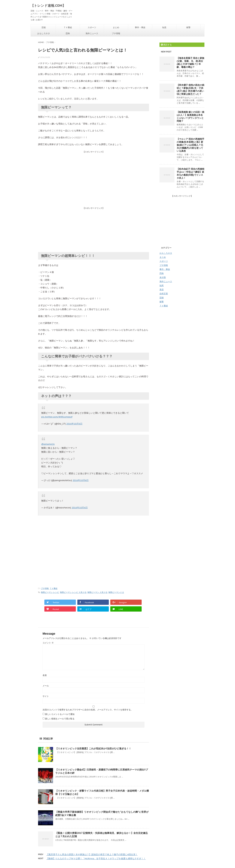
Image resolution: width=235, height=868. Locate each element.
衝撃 (188, 27)
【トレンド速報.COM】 (48, 6)
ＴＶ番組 (68, 27)
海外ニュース (92, 33)
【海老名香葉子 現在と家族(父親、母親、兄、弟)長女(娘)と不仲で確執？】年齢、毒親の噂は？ (190, 63)
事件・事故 (140, 27)
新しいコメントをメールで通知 (60, 714)
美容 (162, 290)
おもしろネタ (44, 33)
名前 (45, 675)
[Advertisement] (94, 174)
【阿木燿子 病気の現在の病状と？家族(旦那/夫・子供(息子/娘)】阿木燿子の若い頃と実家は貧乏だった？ (190, 89)
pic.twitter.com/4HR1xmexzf (57, 417)
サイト (46, 696)
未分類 (163, 277)
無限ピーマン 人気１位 (97, 592)
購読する (166, 45)
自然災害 (164, 294)
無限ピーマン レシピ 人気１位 (73, 592)
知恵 (164, 27)
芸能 (44, 27)
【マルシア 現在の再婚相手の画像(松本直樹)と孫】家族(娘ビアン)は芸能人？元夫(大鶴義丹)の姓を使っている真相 (190, 145)
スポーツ (92, 27)
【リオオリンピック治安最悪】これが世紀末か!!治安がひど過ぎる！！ (93, 748)
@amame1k (48, 444)
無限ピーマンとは (116, 592)
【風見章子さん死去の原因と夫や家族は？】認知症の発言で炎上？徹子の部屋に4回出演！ (92, 854)
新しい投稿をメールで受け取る (60, 719)
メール (46, 686)
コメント (48, 643)
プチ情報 (116, 33)
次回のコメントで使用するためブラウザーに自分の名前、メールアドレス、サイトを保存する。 (88, 710)
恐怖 (68, 33)
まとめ (116, 27)
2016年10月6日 (74, 424)
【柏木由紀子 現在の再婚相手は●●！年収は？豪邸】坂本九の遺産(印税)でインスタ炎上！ (190, 173)
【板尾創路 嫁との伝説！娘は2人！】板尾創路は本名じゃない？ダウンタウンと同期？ (190, 116)
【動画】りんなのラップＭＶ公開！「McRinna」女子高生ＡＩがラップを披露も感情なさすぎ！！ (96, 858)
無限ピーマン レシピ (50, 592)
